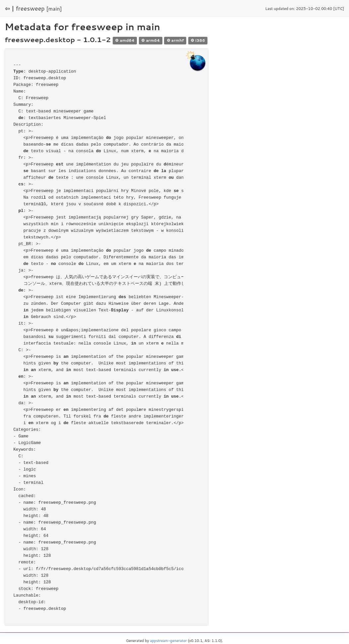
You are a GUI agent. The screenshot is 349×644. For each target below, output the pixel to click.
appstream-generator (169, 641)
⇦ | (10, 8)
